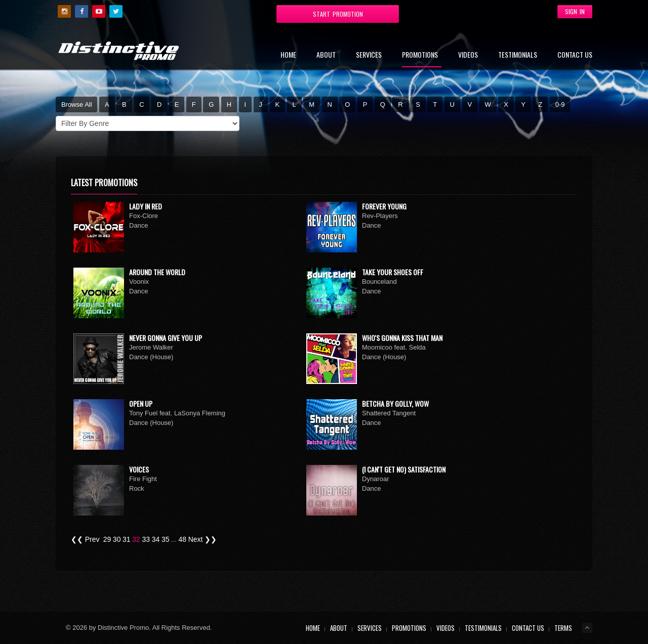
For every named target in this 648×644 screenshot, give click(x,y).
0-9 (560, 104)
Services (369, 55)
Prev (92, 539)
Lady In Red (146, 206)
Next (196, 539)
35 (166, 539)
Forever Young (384, 206)
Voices (139, 469)
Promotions (420, 55)
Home (288, 55)
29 (107, 539)
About (326, 55)
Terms (563, 628)
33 (146, 539)
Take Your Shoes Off (393, 272)
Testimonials (518, 55)
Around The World (157, 272)
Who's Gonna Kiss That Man (402, 338)
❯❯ (211, 539)
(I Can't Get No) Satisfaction (404, 469)
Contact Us (575, 55)
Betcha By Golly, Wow (395, 403)
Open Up (141, 403)
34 (156, 539)
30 (117, 539)
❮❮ (77, 539)
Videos (468, 55)
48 (183, 539)
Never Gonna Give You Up (166, 338)
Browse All (77, 104)
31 (127, 539)
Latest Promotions (104, 183)
